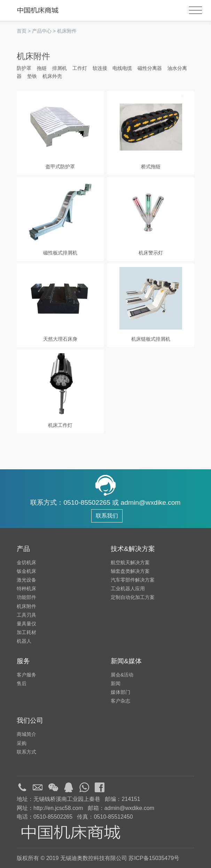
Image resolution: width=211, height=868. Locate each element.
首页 (22, 31)
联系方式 (26, 752)
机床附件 (67, 31)
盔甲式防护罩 (60, 167)
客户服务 (26, 675)
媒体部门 (120, 692)
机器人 (24, 641)
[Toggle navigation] (196, 10)
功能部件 (26, 597)
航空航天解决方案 (130, 562)
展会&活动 (122, 675)
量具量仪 (26, 624)
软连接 (100, 68)
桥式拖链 (151, 167)
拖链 (42, 68)
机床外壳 (52, 76)
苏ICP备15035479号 (154, 858)
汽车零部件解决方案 (133, 580)
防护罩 (24, 68)
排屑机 (60, 68)
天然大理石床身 (60, 339)
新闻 (116, 683)
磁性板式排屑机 (60, 253)
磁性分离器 (150, 68)
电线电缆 (122, 68)
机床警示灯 (151, 253)
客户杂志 (120, 701)
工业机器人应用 (128, 589)
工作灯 (80, 68)
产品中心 (42, 31)
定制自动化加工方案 (133, 597)
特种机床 (26, 589)
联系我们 (107, 516)
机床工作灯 (60, 425)
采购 (22, 743)
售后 (22, 683)
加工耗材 (26, 632)
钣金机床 (26, 571)
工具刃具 (26, 615)
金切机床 (26, 562)
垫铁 (32, 76)
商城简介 (26, 734)
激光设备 (26, 580)
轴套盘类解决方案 (130, 571)
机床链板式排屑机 (151, 339)
